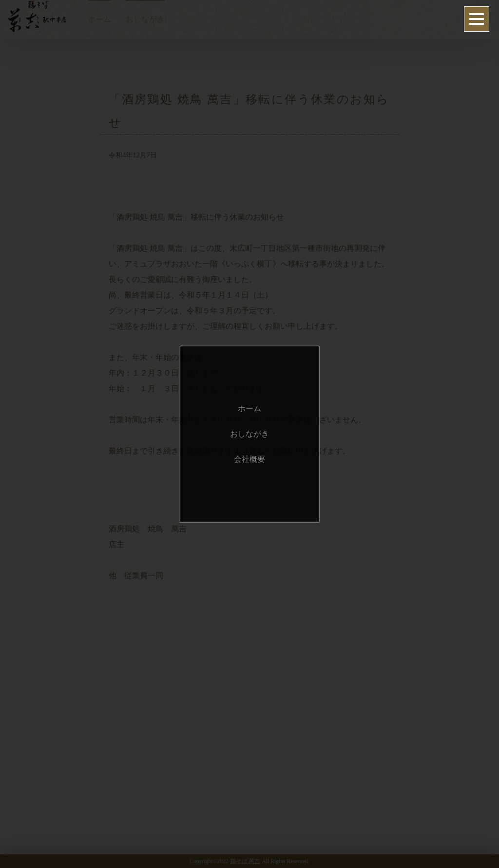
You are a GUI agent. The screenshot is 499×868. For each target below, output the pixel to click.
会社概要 (249, 459)
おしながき (249, 434)
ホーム (249, 408)
